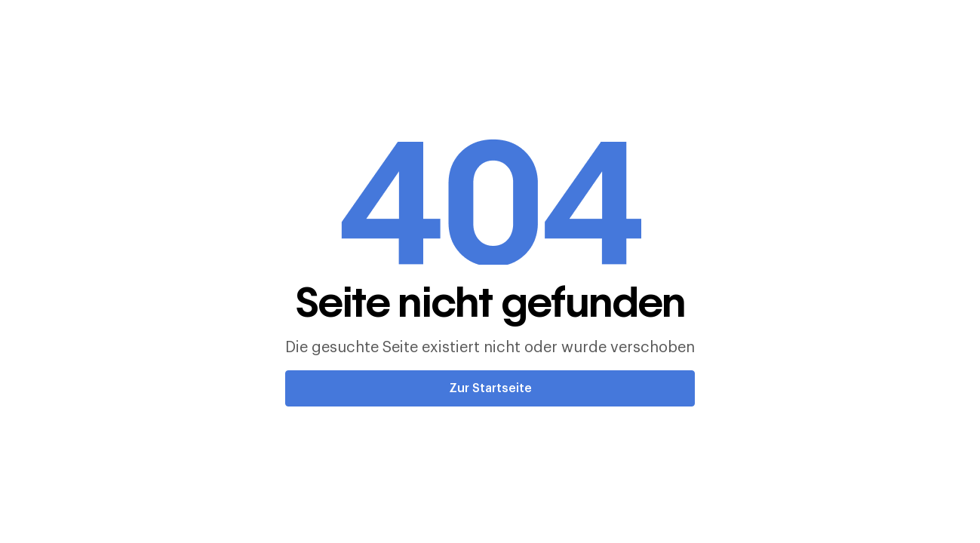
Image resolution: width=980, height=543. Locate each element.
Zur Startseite (490, 388)
